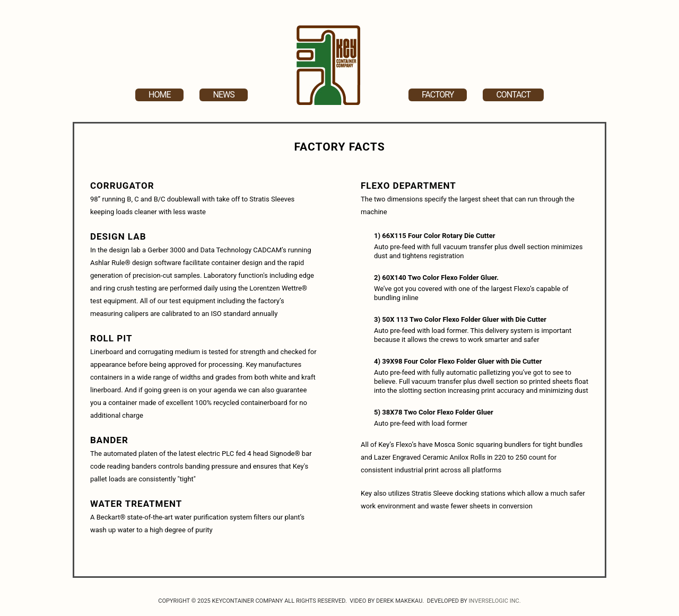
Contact (513, 95)
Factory (438, 95)
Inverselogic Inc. (495, 601)
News (223, 95)
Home (159, 95)
